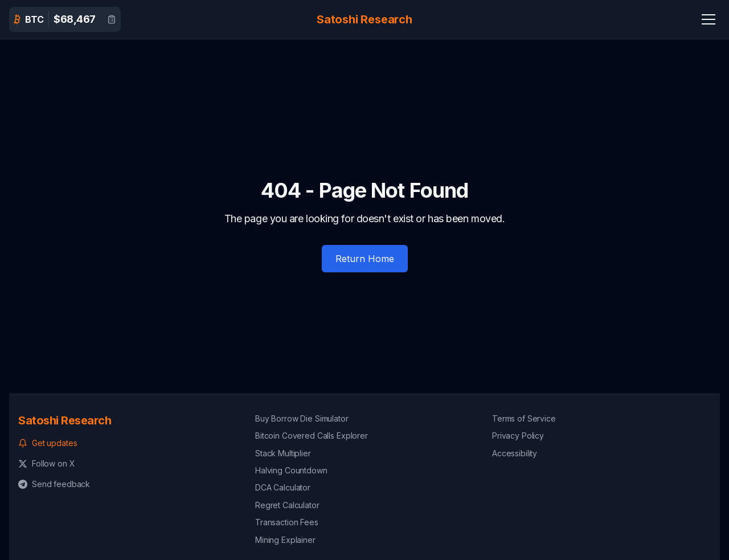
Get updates (48, 443)
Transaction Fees (287, 522)
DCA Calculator (283, 487)
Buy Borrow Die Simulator (302, 418)
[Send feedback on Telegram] (128, 484)
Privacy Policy (518, 436)
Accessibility (515, 453)
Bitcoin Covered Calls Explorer (312, 436)
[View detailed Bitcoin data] (112, 19)
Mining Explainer (285, 540)
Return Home (365, 259)
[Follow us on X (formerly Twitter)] (128, 464)
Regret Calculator (287, 505)
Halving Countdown (291, 470)
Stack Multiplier (283, 453)
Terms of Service (524, 418)
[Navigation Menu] (708, 19)
